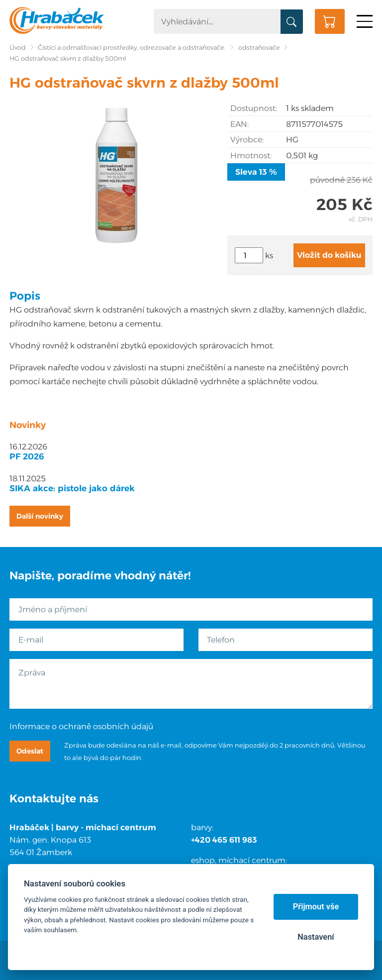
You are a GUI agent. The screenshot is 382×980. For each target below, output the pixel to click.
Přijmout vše (316, 907)
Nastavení (316, 937)
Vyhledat (292, 22)
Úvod (18, 48)
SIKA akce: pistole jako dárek (72, 488)
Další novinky (40, 516)
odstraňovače (259, 48)
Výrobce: (247, 140)
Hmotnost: (251, 156)
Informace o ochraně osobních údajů (81, 726)
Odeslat (30, 751)
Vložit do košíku (329, 255)
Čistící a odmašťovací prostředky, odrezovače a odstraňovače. (132, 48)
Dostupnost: (254, 108)
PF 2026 (27, 456)
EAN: (239, 124)
